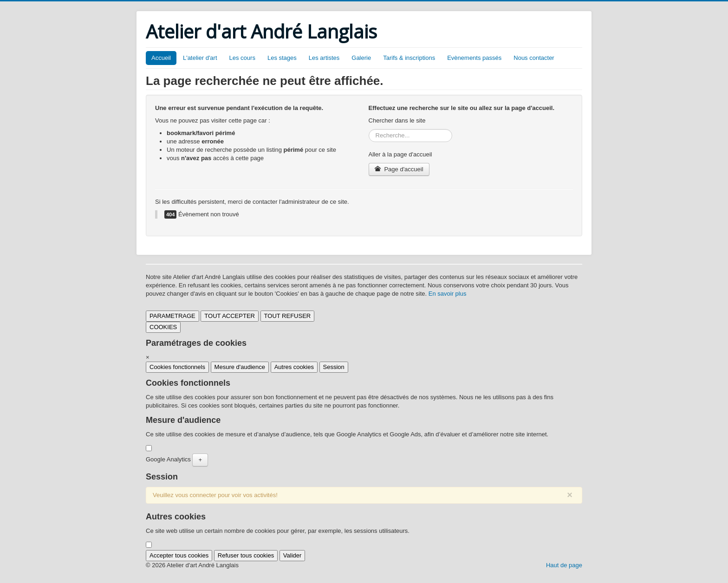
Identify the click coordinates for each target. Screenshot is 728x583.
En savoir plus (448, 294)
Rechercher (369, 129)
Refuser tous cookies (246, 555)
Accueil (161, 58)
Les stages (282, 58)
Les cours (242, 58)
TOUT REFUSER (288, 316)
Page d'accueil (399, 169)
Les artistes (324, 58)
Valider (292, 555)
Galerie (361, 58)
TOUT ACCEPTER (230, 316)
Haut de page (564, 565)
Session (334, 367)
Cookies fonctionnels (177, 367)
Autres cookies (294, 367)
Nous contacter (534, 58)
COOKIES (163, 327)
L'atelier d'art (200, 58)
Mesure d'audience (240, 367)
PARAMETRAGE (172, 316)
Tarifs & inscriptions (409, 58)
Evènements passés (474, 58)
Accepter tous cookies (179, 555)
